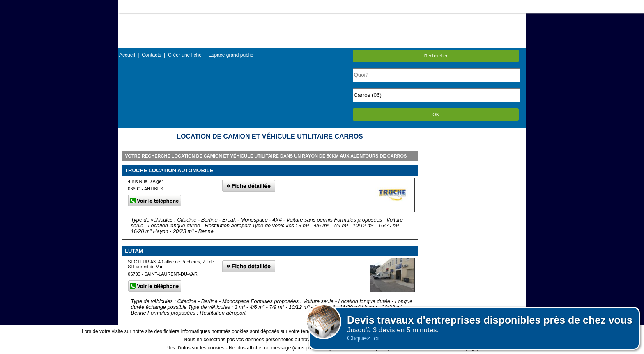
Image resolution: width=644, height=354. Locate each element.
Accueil (127, 55)
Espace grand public (231, 55)
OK (436, 114)
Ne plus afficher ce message (260, 348)
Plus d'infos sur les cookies (195, 348)
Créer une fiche (185, 55)
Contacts (151, 55)
